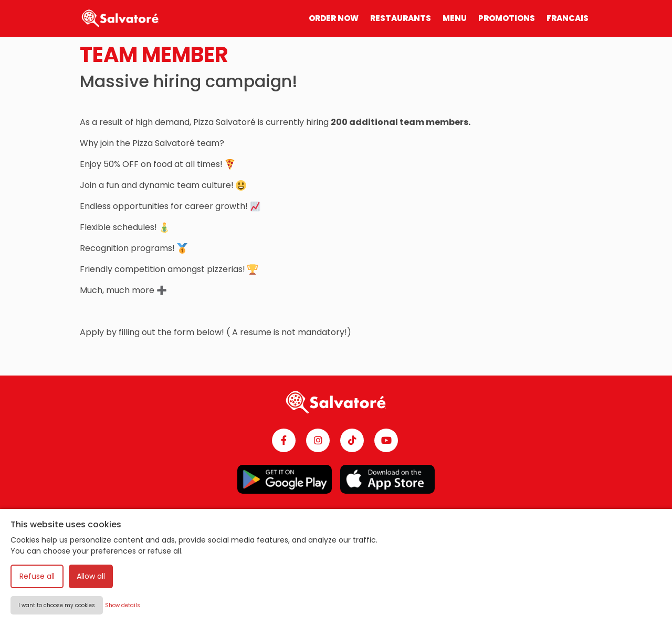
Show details (123, 605)
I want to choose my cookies (57, 605)
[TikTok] (352, 440)
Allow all (91, 576)
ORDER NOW (334, 18)
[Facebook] (284, 440)
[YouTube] (386, 440)
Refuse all (37, 576)
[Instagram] (318, 440)
